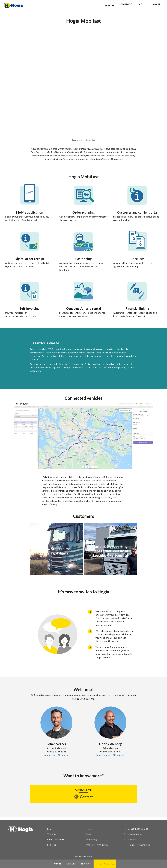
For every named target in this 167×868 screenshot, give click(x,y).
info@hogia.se (135, 834)
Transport (77, 142)
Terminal (52, 834)
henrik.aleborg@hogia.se (110, 757)
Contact (126, 7)
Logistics (91, 142)
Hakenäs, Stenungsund (139, 845)
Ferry (50, 829)
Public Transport (56, 839)
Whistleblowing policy (97, 845)
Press (88, 834)
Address (132, 839)
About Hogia (92, 839)
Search (109, 7)
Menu (142, 7)
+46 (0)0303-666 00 (138, 829)
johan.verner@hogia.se (57, 757)
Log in (156, 7)
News (89, 829)
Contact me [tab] (84, 796)
